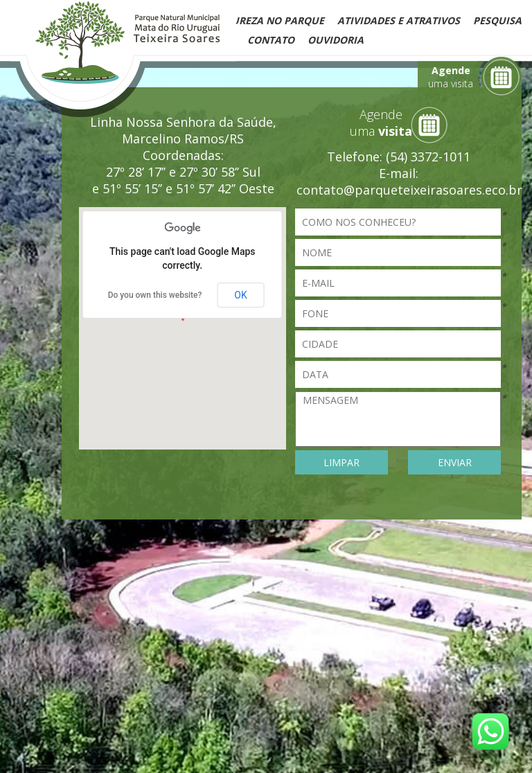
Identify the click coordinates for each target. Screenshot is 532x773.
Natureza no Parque (268, 20)
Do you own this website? (155, 295)
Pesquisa (497, 20)
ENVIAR (455, 462)
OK (240, 295)
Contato (271, 40)
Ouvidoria (336, 40)
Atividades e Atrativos (399, 20)
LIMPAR (342, 462)
